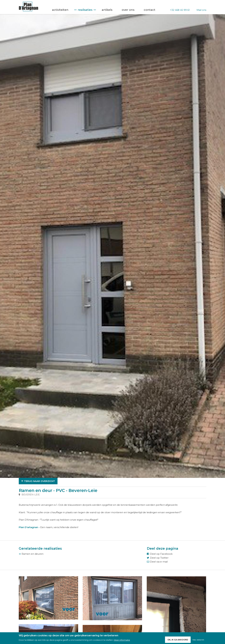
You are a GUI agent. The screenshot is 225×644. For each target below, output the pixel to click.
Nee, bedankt (198, 640)
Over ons (128, 10)
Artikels (107, 10)
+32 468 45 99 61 (180, 10)
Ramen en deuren (32, 554)
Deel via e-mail (159, 562)
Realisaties (85, 10)
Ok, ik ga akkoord (178, 640)
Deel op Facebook (161, 554)
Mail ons (201, 10)
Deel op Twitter (159, 558)
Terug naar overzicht (40, 481)
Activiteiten (60, 10)
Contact (150, 10)
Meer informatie (122, 640)
